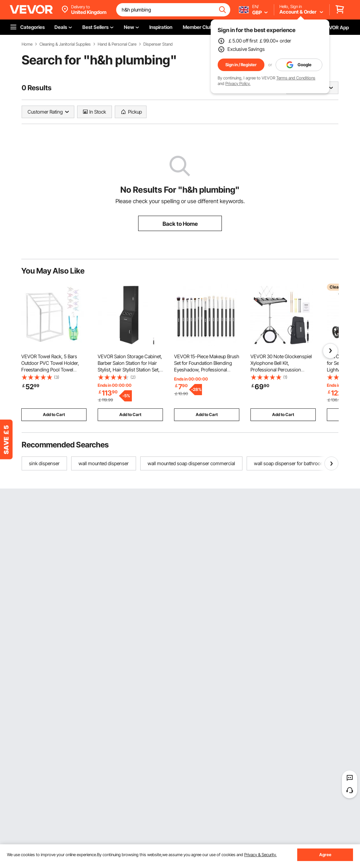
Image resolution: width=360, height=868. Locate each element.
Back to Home (180, 224)
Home (27, 44)
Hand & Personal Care (117, 44)
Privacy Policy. (238, 83)
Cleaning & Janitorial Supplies (65, 44)
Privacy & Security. (260, 855)
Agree (325, 855)
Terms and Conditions (296, 78)
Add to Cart (54, 414)
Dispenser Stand (158, 44)
